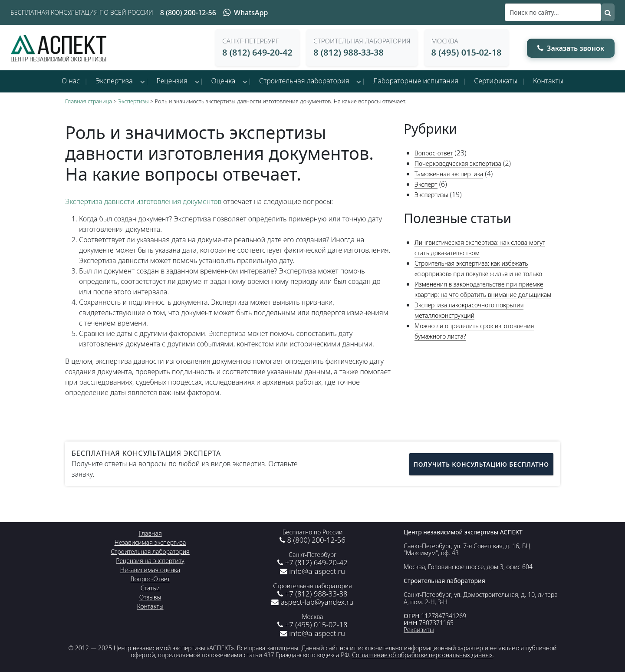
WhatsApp (245, 13)
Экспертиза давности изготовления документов (143, 201)
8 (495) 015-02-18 (467, 52)
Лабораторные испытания (416, 81)
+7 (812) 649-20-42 (312, 562)
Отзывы (150, 597)
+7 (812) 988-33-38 (312, 594)
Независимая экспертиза (150, 542)
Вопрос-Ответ (150, 579)
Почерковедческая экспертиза (458, 163)
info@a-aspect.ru (312, 571)
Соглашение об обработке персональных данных (422, 655)
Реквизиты (419, 630)
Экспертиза (114, 81)
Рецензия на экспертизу (150, 561)
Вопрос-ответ (434, 153)
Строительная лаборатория (304, 81)
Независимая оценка (150, 570)
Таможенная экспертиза (449, 174)
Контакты (548, 81)
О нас (71, 81)
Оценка (224, 81)
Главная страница (89, 101)
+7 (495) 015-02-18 (312, 624)
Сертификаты (496, 81)
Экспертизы (133, 101)
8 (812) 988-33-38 (349, 52)
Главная (150, 533)
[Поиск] (553, 12)
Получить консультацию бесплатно (481, 463)
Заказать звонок (571, 48)
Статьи (150, 588)
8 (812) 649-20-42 (257, 52)
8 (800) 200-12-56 (188, 13)
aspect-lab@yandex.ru (312, 602)
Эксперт (426, 184)
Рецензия (172, 81)
